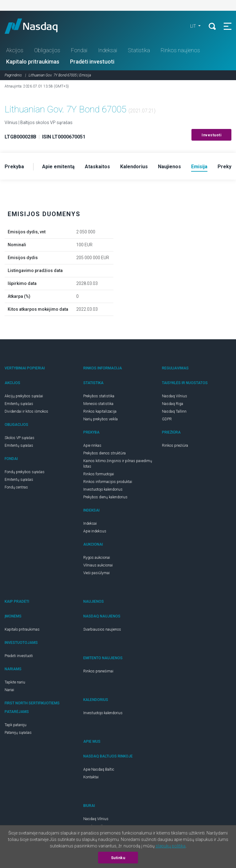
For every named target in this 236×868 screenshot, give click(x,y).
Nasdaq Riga (173, 404)
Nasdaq (37, 26)
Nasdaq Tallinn (174, 411)
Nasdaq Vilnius (175, 396)
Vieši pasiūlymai (96, 573)
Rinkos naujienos (180, 50)
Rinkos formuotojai (99, 474)
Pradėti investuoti (92, 62)
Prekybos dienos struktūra (104, 453)
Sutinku (118, 858)
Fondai (79, 50)
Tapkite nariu (15, 682)
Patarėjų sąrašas (18, 733)
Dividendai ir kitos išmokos (26, 411)
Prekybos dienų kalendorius (105, 497)
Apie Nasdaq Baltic (99, 769)
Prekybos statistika (99, 396)
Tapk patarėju (16, 725)
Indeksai (108, 50)
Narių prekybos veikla (100, 419)
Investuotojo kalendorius (103, 489)
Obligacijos (47, 50)
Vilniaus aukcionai (98, 565)
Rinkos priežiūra (175, 446)
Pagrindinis (13, 75)
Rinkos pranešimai (98, 671)
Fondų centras (16, 487)
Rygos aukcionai (97, 558)
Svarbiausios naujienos (102, 629)
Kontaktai (91, 777)
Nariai (9, 690)
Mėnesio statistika (98, 404)
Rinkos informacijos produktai (108, 482)
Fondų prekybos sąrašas (25, 472)
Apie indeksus (95, 531)
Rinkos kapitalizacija (100, 411)
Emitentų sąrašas (19, 404)
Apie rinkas (92, 446)
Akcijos (15, 50)
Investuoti (211, 135)
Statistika (139, 50)
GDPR (167, 419)
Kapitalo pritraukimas (33, 62)
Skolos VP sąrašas (20, 438)
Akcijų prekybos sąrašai (24, 396)
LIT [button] (194, 26)
